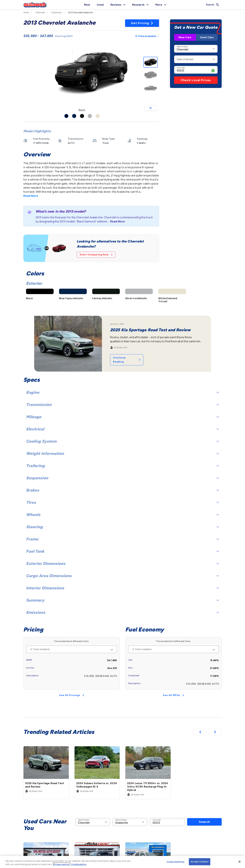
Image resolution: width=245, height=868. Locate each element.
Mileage (122, 417)
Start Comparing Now (96, 255)
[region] (122, 862)
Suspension (122, 478)
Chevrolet (40, 13)
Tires (122, 502)
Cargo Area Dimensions (122, 576)
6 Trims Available (147, 36)
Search (204, 822)
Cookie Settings (175, 862)
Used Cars (207, 37)
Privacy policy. (62, 864)
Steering (122, 527)
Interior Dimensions (122, 588)
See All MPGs (173, 695)
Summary (122, 600)
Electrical (122, 429)
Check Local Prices (196, 80)
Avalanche (56, 13)
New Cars (185, 37)
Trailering (122, 466)
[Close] (240, 862)
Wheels (122, 515)
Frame (122, 539)
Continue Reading (127, 360)
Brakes (122, 490)
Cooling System (122, 441)
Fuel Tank (122, 551)
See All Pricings (72, 695)
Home (26, 13)
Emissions (122, 612)
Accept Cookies (200, 862)
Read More (31, 196)
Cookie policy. (79, 864)
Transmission (122, 405)
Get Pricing (142, 23)
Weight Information (122, 453)
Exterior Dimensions (122, 563)
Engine (122, 392)
